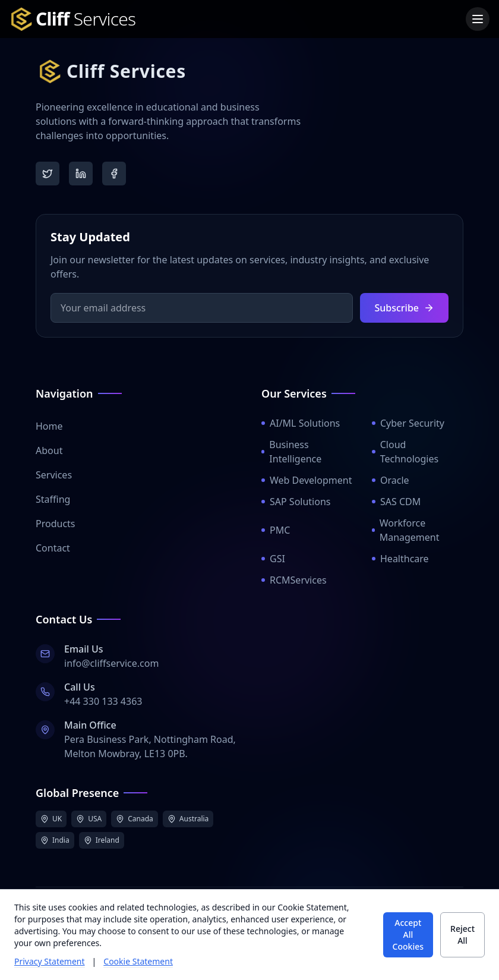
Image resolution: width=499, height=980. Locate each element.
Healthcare (400, 559)
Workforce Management (406, 530)
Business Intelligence (291, 452)
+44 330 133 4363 (103, 701)
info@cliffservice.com (111, 663)
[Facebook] (114, 174)
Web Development (307, 480)
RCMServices (294, 580)
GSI (273, 559)
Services (54, 475)
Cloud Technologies (405, 452)
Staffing (53, 499)
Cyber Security (408, 423)
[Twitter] (48, 174)
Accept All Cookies (408, 935)
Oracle (391, 480)
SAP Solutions (296, 502)
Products (56, 524)
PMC (276, 530)
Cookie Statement (138, 961)
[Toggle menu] (478, 19)
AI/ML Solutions (301, 423)
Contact (53, 548)
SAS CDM (396, 502)
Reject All (462, 935)
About (49, 450)
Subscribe (404, 308)
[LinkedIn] (81, 174)
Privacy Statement (50, 961)
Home (49, 426)
